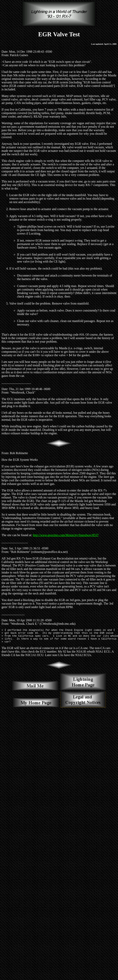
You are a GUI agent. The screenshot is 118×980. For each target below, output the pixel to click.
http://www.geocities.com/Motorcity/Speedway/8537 (66, 535)
